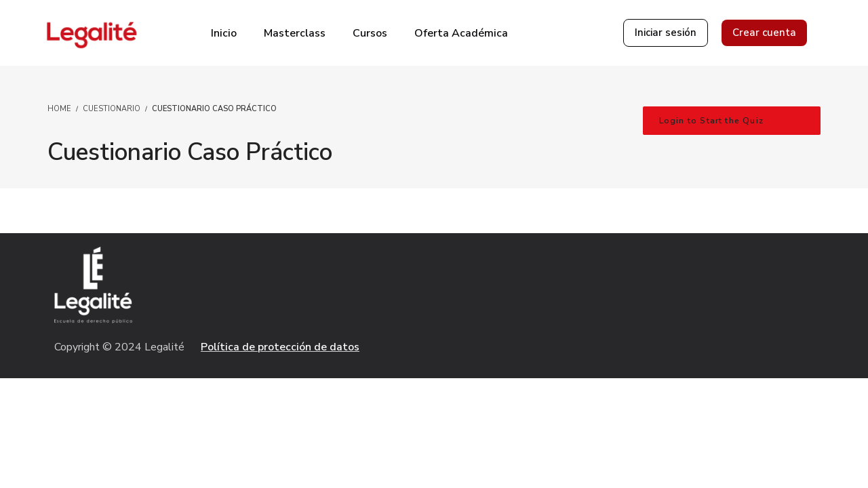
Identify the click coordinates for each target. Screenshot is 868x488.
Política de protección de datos (280, 347)
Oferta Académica (461, 33)
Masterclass (295, 33)
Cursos (370, 33)
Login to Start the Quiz (712, 121)
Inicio (224, 33)
